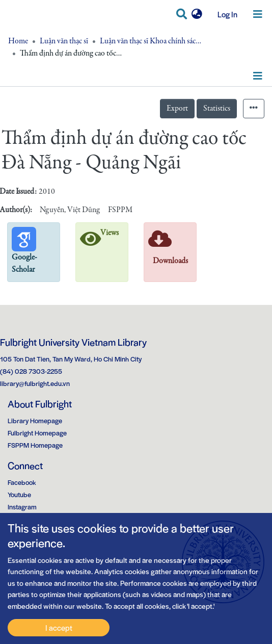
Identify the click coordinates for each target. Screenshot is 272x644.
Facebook (22, 482)
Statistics (217, 109)
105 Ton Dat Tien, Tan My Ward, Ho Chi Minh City (71, 359)
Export (177, 109)
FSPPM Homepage (35, 445)
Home (18, 41)
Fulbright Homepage (37, 433)
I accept (59, 627)
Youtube (19, 494)
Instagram (22, 507)
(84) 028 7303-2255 (31, 371)
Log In (224, 14)
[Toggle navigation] (258, 14)
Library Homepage (35, 420)
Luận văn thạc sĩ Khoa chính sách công (151, 41)
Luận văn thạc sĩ (64, 41)
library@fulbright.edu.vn (35, 383)
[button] (197, 14)
